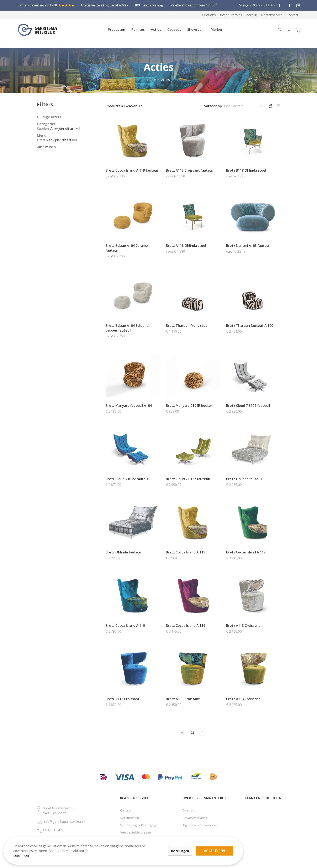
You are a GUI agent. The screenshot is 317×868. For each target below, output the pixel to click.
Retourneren (130, 818)
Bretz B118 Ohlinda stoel (246, 170)
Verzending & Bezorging (138, 825)
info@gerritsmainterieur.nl (64, 821)
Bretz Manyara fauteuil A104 (129, 406)
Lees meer (25, 852)
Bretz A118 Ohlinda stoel (186, 246)
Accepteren (144, 845)
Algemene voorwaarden (200, 825)
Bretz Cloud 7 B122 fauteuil (248, 406)
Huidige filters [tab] (49, 117)
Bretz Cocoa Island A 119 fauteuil (132, 170)
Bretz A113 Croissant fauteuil (190, 170)
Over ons (189, 810)
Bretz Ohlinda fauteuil (244, 479)
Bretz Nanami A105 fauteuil (248, 246)
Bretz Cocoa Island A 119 (186, 552)
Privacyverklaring (195, 818)
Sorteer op (213, 106)
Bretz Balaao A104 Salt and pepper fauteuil (127, 328)
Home (152, 80)
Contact (126, 810)
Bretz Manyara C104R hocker (189, 406)
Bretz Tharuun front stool (187, 326)
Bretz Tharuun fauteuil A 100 (250, 326)
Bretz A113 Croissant (243, 626)
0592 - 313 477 (264, 5)
